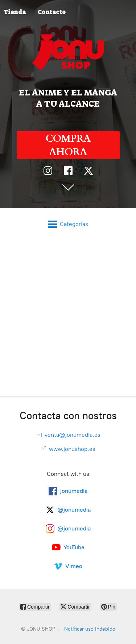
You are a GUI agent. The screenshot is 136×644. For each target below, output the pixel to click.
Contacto (52, 12)
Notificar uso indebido (90, 629)
